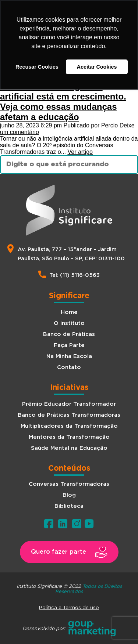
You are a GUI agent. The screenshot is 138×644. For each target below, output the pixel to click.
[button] (69, 552)
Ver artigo (80, 152)
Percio (109, 125)
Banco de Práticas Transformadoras (69, 415)
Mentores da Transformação (69, 437)
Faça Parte (69, 345)
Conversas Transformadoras (69, 484)
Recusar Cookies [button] (37, 67)
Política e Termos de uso (69, 607)
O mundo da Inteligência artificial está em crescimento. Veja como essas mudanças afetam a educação (63, 102)
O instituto (69, 323)
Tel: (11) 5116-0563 (75, 275)
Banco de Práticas (69, 334)
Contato (69, 367)
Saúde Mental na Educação (69, 448)
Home (69, 312)
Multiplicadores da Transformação (69, 426)
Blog (69, 495)
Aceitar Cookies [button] (97, 67)
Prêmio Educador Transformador (69, 404)
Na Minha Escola (69, 356)
